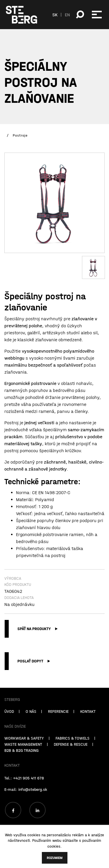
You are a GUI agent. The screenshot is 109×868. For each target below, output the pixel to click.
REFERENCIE (58, 727)
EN (67, 15)
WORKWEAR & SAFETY (24, 754)
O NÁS (31, 727)
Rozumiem (55, 858)
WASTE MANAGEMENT (23, 760)
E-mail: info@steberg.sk (26, 805)
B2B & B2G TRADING (22, 766)
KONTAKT (88, 727)
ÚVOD (9, 727)
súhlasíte (70, 840)
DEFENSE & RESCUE (71, 760)
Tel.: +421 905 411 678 (24, 793)
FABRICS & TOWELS (73, 754)
